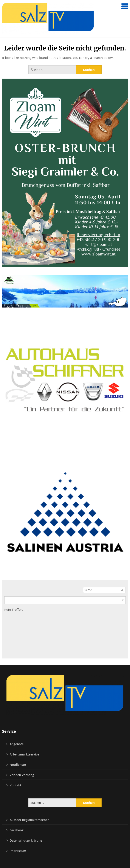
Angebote (17, 744)
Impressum (18, 851)
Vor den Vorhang (22, 775)
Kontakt (15, 785)
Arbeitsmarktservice (24, 754)
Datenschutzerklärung (26, 840)
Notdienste (18, 765)
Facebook (17, 830)
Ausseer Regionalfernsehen (30, 820)
